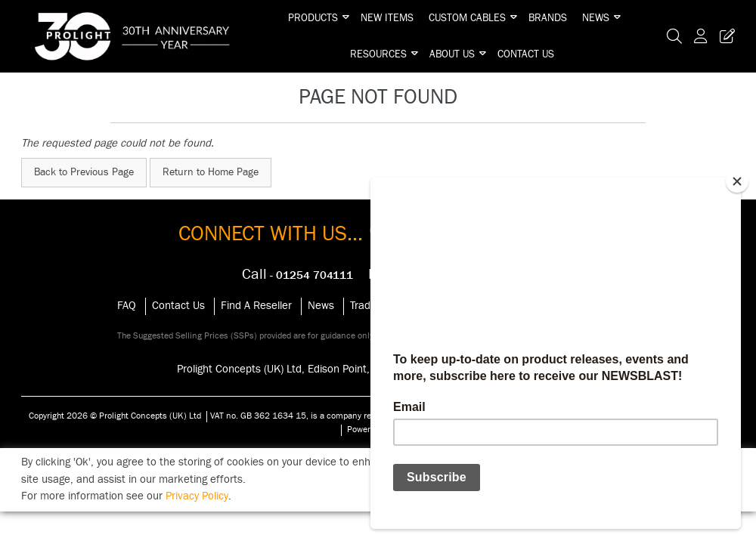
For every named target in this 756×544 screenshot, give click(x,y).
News (596, 18)
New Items (387, 18)
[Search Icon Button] (674, 36)
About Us (452, 54)
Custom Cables (467, 18)
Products (313, 18)
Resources (378, 54)
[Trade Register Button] (724, 36)
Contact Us (526, 54)
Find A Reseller (256, 306)
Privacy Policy (197, 496)
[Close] (737, 181)
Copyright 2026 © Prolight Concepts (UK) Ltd (115, 416)
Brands (548, 18)
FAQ (127, 306)
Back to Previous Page (84, 172)
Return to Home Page (211, 172)
